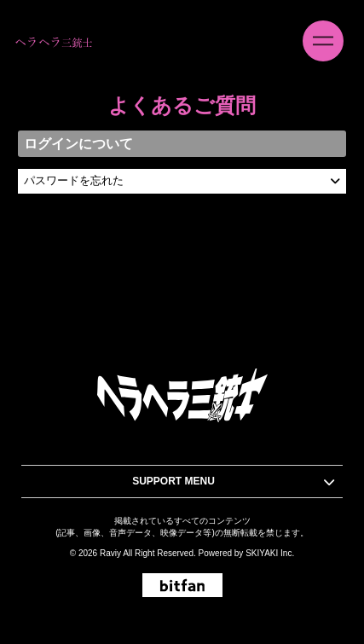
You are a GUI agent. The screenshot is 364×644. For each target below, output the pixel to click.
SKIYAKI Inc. (270, 553)
